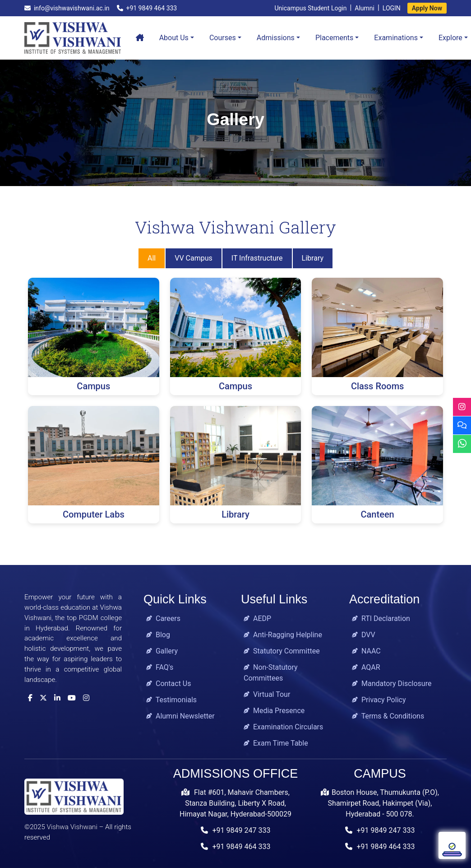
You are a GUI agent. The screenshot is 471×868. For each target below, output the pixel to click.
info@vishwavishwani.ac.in (67, 8)
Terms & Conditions (388, 716)
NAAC (366, 651)
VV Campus (194, 258)
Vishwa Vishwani (72, 827)
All (152, 258)
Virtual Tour (267, 694)
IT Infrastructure (257, 258)
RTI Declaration (381, 618)
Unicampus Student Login (310, 8)
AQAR (366, 667)
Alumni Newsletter (180, 716)
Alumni (365, 8)
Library (313, 258)
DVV (364, 635)
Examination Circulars (283, 727)
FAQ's (160, 667)
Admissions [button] (276, 38)
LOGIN (392, 8)
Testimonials (171, 700)
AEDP (257, 618)
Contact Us (169, 684)
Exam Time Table (276, 743)
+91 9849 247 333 (236, 830)
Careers (163, 618)
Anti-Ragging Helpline (283, 635)
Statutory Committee (282, 651)
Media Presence (274, 711)
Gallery (162, 651)
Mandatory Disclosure (392, 684)
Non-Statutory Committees (271, 673)
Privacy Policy (379, 700)
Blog (158, 635)
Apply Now (427, 8)
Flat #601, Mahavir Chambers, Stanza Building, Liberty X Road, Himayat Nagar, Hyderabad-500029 (235, 803)
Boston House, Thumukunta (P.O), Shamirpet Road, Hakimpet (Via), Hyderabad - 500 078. (380, 803)
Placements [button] (334, 38)
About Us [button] (174, 38)
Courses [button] (223, 38)
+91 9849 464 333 (147, 8)
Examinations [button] (396, 38)
